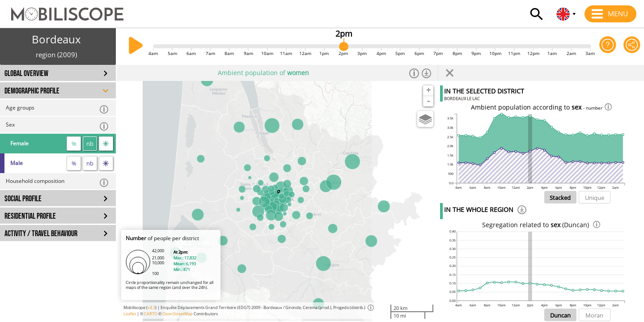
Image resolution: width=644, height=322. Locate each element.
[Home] (62, 10)
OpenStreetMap (178, 314)
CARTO (151, 314)
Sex (57, 126)
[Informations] (414, 73)
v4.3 (151, 307)
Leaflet (130, 314)
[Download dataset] (427, 73)
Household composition (57, 182)
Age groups (57, 109)
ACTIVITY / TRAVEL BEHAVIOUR (41, 234)
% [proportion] (74, 144)
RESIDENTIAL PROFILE (30, 216)
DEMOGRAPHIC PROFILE (32, 91)
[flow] (106, 144)
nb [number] (90, 144)
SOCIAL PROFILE (23, 199)
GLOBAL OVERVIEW (26, 74)
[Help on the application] (608, 46)
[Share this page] (632, 46)
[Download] (522, 211)
